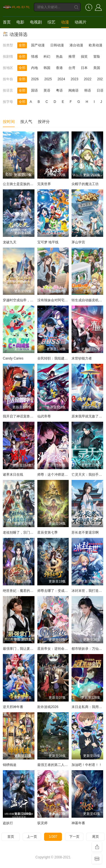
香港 (59, 68)
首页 (7, 22)
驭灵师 (42, 823)
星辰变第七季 (47, 533)
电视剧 (36, 22)
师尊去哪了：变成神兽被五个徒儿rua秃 (67, 591)
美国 (97, 68)
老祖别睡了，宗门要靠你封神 (25, 533)
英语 (47, 90)
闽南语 (73, 90)
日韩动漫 (57, 45)
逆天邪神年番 (13, 707)
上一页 (32, 837)
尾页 (96, 837)
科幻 (47, 57)
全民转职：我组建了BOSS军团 (61, 358)
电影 (20, 22)
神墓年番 (78, 823)
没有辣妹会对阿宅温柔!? (56, 300)
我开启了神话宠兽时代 (20, 416)
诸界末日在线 (13, 475)
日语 (100, 90)
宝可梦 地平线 (48, 242)
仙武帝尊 (44, 416)
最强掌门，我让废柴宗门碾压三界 (28, 649)
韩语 (88, 90)
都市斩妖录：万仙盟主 (88, 649)
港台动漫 (76, 45)
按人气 (26, 122)
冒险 (97, 57)
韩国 (47, 68)
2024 (61, 79)
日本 (84, 68)
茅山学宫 (78, 242)
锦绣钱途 (10, 765)
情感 (34, 57)
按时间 (9, 122)
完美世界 (44, 184)
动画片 (81, 22)
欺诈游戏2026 (48, 707)
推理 (72, 57)
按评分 (44, 122)
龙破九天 (10, 242)
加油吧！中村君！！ (87, 765)
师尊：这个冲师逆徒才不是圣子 (61, 475)
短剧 (7, 33)
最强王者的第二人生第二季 (58, 765)
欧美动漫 (96, 45)
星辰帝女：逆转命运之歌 (56, 649)
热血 (59, 57)
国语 (34, 90)
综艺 (51, 22)
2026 (35, 79)
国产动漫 (38, 45)
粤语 (59, 90)
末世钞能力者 (82, 358)
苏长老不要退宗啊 (85, 533)
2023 (74, 79)
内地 (34, 68)
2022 (88, 79)
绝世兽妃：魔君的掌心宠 (21, 591)
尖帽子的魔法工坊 (85, 184)
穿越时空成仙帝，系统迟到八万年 (28, 300)
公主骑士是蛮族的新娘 (20, 184)
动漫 (65, 22)
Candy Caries (13, 358)
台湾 (72, 68)
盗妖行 (8, 823)
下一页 (74, 837)
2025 (48, 79)
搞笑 (84, 57)
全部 (22, 45)
